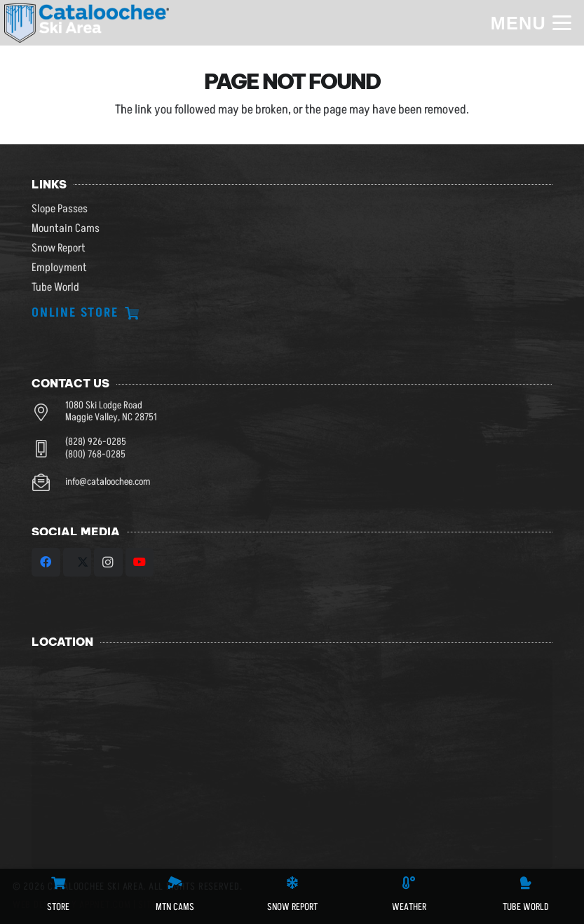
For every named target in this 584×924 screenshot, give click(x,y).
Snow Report (59, 248)
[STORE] (58, 883)
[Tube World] (526, 883)
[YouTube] (140, 562)
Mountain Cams (66, 228)
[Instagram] (108, 562)
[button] (531, 23)
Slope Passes (60, 209)
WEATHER (409, 907)
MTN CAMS (175, 907)
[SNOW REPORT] (292, 883)
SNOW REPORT (292, 907)
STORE (58, 907)
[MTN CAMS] (175, 883)
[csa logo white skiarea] (87, 23)
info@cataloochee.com (108, 482)
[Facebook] (46, 562)
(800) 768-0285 (95, 455)
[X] (77, 562)
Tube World (55, 287)
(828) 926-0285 (96, 442)
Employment (59, 268)
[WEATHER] (409, 883)
